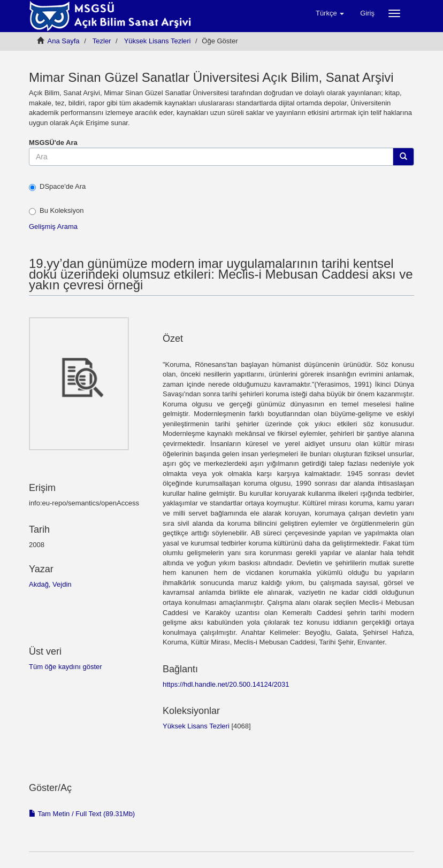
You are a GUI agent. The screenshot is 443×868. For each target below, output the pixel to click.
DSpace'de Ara (57, 187)
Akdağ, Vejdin (50, 584)
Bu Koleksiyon (56, 211)
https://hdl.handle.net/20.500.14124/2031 (226, 684)
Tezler (102, 41)
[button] (330, 13)
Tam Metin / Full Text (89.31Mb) (82, 814)
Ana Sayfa (64, 41)
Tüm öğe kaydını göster (66, 667)
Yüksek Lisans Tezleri (158, 41)
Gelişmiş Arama (53, 226)
